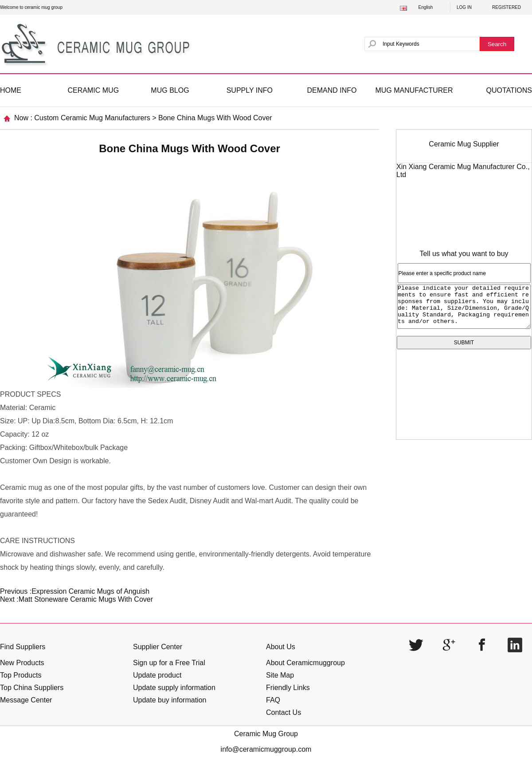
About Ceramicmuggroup (305, 663)
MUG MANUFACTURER (414, 90)
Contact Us (284, 712)
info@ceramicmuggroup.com (266, 749)
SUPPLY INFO (250, 90)
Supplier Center (158, 647)
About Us (281, 647)
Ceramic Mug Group (266, 734)
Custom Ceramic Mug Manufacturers (92, 118)
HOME (11, 90)
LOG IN (464, 7)
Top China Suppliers (32, 688)
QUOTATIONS (509, 90)
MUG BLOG (170, 90)
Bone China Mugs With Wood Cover (215, 118)
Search (497, 44)
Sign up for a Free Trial (169, 663)
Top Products (21, 675)
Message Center (26, 700)
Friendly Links (288, 688)
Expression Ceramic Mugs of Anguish (90, 591)
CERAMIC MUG (94, 90)
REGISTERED (507, 7)
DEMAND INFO (332, 90)
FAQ (273, 700)
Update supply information (174, 688)
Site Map (280, 675)
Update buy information (170, 700)
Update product (157, 675)
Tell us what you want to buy (464, 254)
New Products (22, 663)
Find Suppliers (23, 647)
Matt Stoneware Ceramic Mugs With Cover (86, 599)
